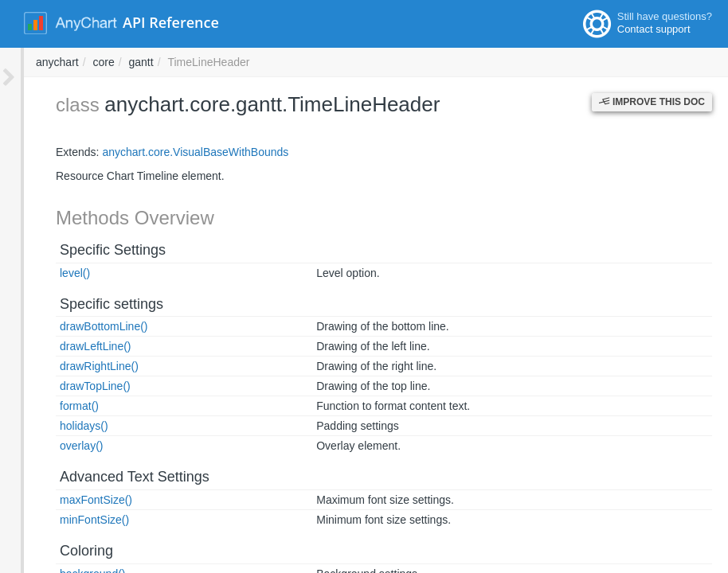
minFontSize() (70, 520)
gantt (356, 62)
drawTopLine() (71, 386)
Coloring (63, 551)
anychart (272, 62)
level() (51, 273)
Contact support (654, 29)
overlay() (57, 446)
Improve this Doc (652, 102)
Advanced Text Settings (111, 477)
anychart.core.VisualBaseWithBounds (171, 152)
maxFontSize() (72, 500)
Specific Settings (89, 250)
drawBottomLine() (80, 326)
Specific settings (88, 304)
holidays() (60, 426)
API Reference (171, 22)
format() (55, 406)
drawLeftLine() (72, 346)
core (318, 62)
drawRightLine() (75, 366)
